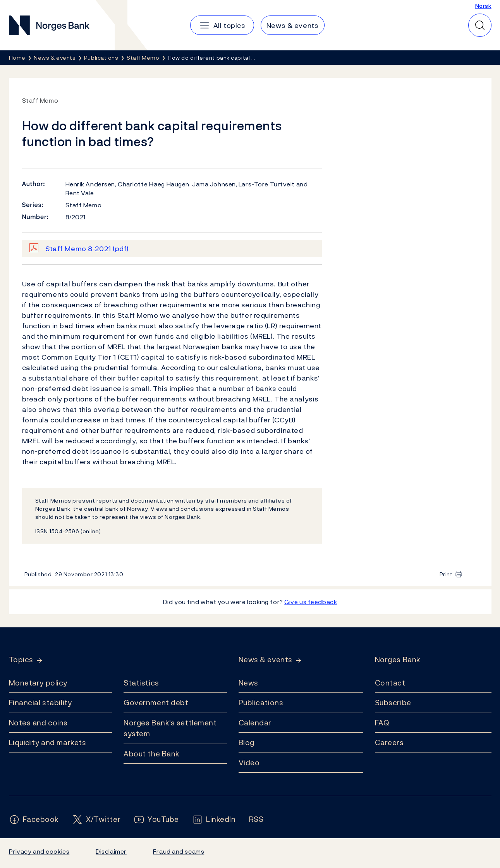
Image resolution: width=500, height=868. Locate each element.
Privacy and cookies (39, 851)
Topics (21, 660)
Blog (247, 742)
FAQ (382, 723)
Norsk (483, 6)
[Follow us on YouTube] (156, 819)
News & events (265, 660)
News (248, 683)
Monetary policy (38, 683)
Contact (390, 683)
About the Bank (152, 754)
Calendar (255, 723)
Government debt (156, 703)
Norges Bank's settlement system (170, 728)
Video (249, 763)
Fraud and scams (179, 851)
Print (446, 574)
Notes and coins (38, 723)
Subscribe (393, 703)
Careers (389, 742)
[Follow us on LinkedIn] (214, 819)
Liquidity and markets (48, 742)
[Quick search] (480, 25)
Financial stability (40, 703)
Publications (261, 703)
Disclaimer (111, 851)
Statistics (141, 683)
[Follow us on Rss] (256, 819)
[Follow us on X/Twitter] (96, 819)
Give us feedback (311, 602)
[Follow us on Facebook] (34, 819)
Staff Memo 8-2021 (87, 249)
